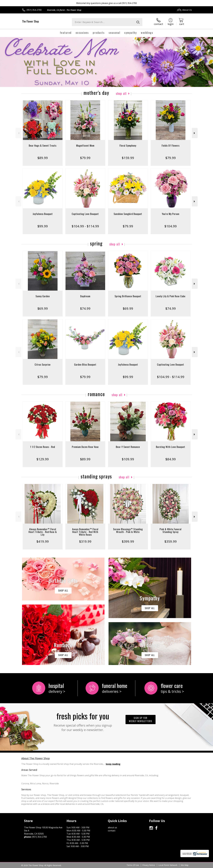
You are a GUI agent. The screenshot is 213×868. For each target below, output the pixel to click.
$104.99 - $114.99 (85, 226)
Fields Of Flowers (171, 146)
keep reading (113, 764)
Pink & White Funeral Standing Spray (171, 530)
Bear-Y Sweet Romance (128, 447)
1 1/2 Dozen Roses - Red (43, 447)
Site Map (185, 865)
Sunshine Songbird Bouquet (128, 214)
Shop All (121, 93)
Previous (18, 133)
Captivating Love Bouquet (85, 214)
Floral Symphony (128, 146)
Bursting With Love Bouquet (171, 447)
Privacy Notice (149, 865)
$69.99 (43, 308)
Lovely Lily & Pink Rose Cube (171, 296)
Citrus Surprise (43, 365)
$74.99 (85, 308)
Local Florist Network (168, 865)
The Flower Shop (30, 21)
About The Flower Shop (36, 758)
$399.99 (128, 541)
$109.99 (128, 459)
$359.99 (171, 541)
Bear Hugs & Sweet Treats (43, 146)
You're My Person (171, 214)
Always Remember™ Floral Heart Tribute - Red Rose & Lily (43, 532)
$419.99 (43, 541)
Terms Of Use (133, 865)
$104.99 (171, 226)
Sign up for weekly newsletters (141, 720)
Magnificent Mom (85, 146)
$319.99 (85, 541)
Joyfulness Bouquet (43, 214)
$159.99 (128, 158)
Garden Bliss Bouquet (85, 365)
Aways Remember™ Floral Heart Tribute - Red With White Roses (85, 532)
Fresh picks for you (83, 721)
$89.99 (43, 158)
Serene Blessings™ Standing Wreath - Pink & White (128, 530)
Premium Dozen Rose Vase (85, 447)
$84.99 (171, 459)
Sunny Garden (43, 296)
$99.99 (43, 226)
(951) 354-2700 (34, 10)
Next (195, 133)
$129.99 (43, 459)
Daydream (85, 296)
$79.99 (85, 158)
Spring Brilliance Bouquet (128, 296)
